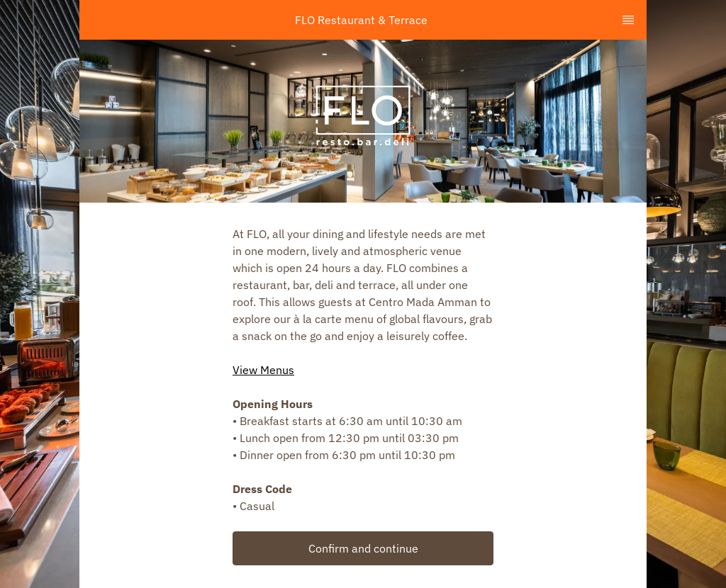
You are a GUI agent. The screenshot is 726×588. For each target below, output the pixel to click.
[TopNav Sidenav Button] (628, 20)
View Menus (263, 370)
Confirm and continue (363, 548)
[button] (363, 548)
